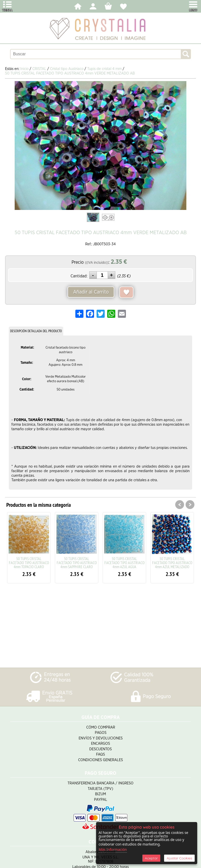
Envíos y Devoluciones (101, 738)
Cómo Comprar (101, 727)
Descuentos (100, 749)
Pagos (101, 733)
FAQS (100, 754)
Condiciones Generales (100, 760)
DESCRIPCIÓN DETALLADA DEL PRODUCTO (36, 331)
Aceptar (151, 858)
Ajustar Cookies (179, 858)
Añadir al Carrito (91, 292)
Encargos (100, 744)
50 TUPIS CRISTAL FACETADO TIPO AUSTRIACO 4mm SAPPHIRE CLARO (77, 563)
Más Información (113, 849)
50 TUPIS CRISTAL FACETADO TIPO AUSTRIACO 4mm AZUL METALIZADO (172, 563)
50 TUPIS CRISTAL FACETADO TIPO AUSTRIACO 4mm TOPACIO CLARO (29, 563)
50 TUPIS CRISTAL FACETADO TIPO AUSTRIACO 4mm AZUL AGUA (125, 563)
